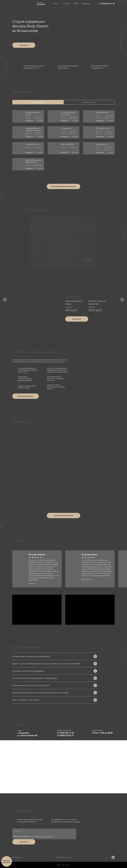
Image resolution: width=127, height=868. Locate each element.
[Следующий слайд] (122, 300)
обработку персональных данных (44, 836)
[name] (44, 831)
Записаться (24, 842)
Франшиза (86, 3)
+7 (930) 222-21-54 (107, 4)
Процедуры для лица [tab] (89, 102)
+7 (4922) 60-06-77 (65, 735)
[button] (24, 45)
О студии (66, 3)
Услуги (56, 3)
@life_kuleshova (87, 579)
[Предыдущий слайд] (5, 300)
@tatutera (32, 584)
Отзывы (76, 3)
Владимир (41, 4)
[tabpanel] (64, 138)
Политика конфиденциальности (64, 857)
